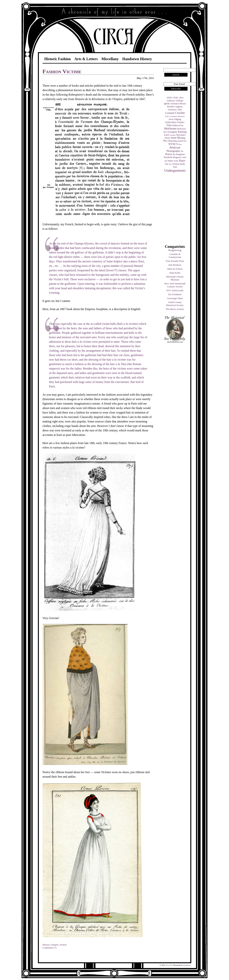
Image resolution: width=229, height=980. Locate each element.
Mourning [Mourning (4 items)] (172, 141)
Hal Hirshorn (175, 265)
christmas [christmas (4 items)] (172, 110)
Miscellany (110, 59)
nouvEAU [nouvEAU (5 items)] (182, 141)
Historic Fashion (58, 59)
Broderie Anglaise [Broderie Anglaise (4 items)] (175, 107)
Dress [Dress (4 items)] (171, 119)
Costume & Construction (175, 256)
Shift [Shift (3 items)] (184, 157)
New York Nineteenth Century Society (175, 285)
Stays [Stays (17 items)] (182, 161)
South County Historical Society (175, 304)
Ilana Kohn (175, 273)
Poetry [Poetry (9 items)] (169, 154)
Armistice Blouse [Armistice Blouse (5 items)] (178, 104)
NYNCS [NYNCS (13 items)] (173, 144)
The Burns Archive (175, 309)
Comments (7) (50, 948)
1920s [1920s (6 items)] (169, 98)
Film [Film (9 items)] (169, 125)
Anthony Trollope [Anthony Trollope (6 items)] (175, 101)
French (63, 945)
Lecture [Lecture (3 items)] (173, 135)
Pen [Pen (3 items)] (180, 144)
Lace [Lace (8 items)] (167, 135)
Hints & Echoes (175, 269)
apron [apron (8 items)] (167, 104)
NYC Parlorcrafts (175, 290)
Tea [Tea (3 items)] (170, 164)
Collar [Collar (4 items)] (179, 110)
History (46, 945)
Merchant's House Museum (175, 278)
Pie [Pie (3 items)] (182, 151)
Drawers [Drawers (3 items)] (181, 116)
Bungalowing (175, 250)
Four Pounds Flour (175, 261)
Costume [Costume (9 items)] (170, 113)
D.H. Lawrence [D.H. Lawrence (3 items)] (171, 116)
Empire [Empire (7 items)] (181, 122)
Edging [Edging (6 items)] (178, 119)
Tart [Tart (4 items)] (167, 164)
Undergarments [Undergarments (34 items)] (175, 170)
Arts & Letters (86, 59)
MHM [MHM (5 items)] (173, 138)
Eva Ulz (169, 965)
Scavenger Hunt (175, 298)
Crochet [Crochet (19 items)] (180, 113)
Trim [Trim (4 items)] (175, 167)
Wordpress (187, 965)
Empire (55, 945)
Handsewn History (137, 59)
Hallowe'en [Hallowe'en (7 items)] (178, 125)
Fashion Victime (62, 71)
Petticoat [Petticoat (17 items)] (175, 147)
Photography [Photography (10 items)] (173, 151)
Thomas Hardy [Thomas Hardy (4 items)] (179, 164)
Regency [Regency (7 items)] (177, 157)
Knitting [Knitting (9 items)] (182, 132)
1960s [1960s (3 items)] (181, 98)
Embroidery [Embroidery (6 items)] (171, 122)
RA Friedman (175, 294)
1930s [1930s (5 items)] (175, 98)
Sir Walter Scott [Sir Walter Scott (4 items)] (171, 161)
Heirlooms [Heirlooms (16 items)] (170, 128)
